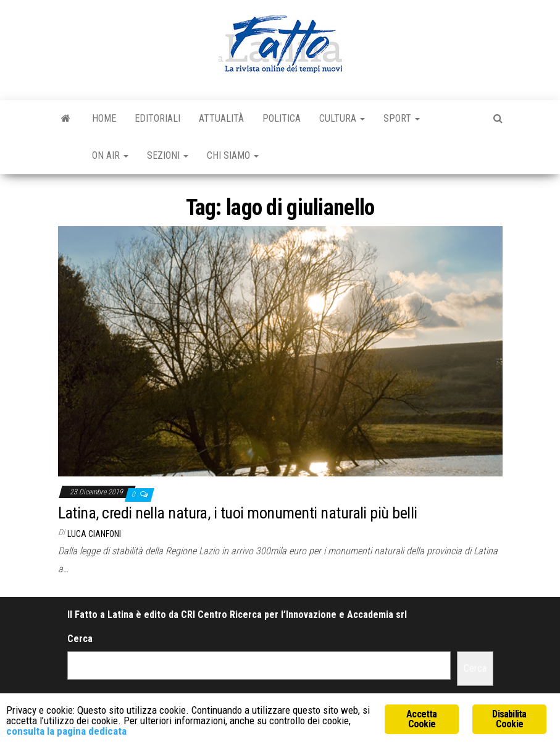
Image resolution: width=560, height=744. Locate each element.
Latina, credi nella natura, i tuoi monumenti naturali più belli (238, 513)
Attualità (221, 118)
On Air (110, 155)
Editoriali (157, 118)
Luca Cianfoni (94, 534)
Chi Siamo (233, 155)
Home (104, 118)
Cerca (80, 639)
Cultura (342, 118)
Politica (282, 118)
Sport (402, 118)
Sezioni (168, 155)
